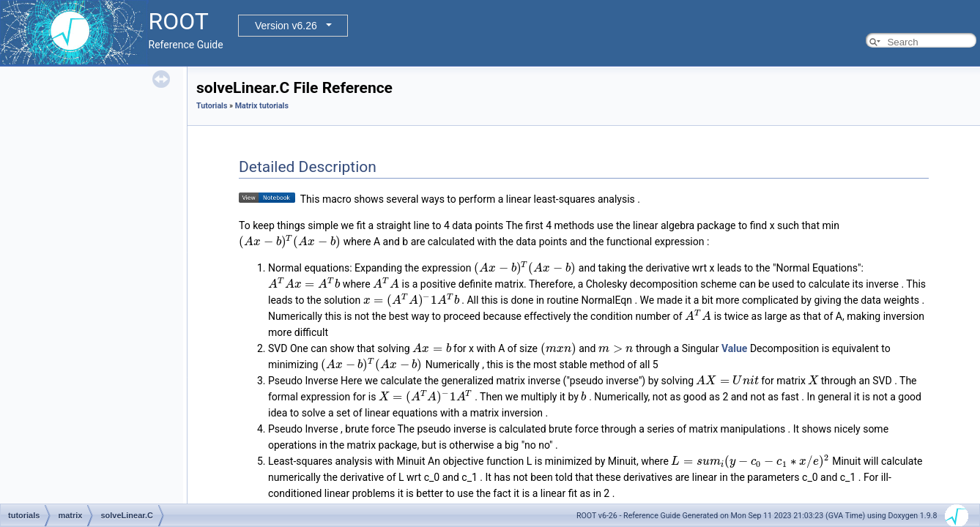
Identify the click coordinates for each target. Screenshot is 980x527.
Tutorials (212, 106)
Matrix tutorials (262, 106)
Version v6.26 (286, 26)
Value (734, 348)
